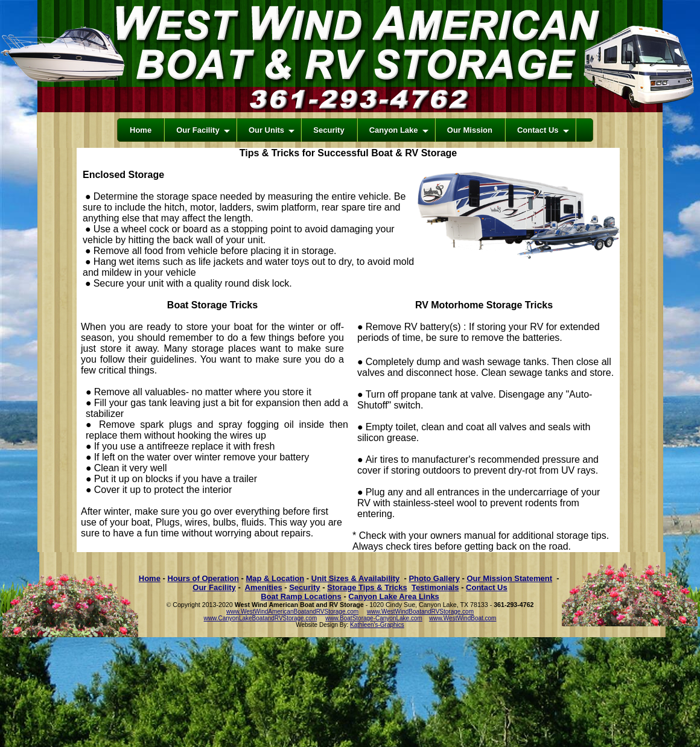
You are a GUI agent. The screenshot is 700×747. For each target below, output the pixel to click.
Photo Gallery (434, 578)
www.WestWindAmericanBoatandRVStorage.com (292, 612)
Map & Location (275, 578)
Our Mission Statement (509, 578)
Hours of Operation (203, 578)
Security (304, 587)
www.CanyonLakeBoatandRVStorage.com (261, 618)
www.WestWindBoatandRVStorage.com (420, 612)
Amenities (264, 587)
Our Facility (214, 587)
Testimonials (435, 587)
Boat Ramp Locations (301, 596)
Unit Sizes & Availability (355, 578)
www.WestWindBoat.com (463, 618)
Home (150, 578)
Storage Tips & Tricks (367, 587)
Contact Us (487, 587)
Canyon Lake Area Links (394, 596)
